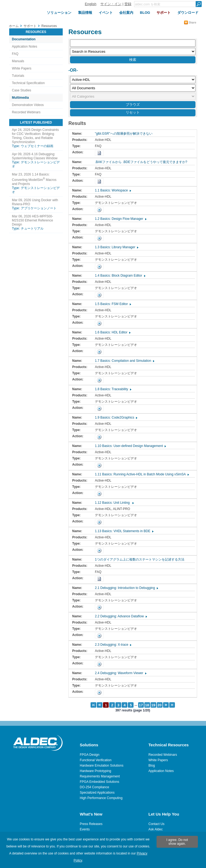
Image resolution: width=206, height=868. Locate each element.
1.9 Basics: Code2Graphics (116, 418)
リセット (133, 112)
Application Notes (24, 47)
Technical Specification (28, 83)
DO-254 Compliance (94, 787)
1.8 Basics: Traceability (113, 389)
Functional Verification (96, 760)
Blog (152, 766)
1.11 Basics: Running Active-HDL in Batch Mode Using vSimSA (142, 474)
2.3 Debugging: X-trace (113, 645)
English (91, 4)
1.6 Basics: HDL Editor (112, 332)
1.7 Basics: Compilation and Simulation (124, 361)
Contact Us (156, 824)
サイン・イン (111, 4)
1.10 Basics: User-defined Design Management (130, 446)
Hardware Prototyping (95, 771)
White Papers (22, 68)
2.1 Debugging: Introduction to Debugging (126, 588)
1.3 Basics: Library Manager (116, 247)
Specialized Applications (97, 793)
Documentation (24, 39)
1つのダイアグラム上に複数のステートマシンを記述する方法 (141, 559)
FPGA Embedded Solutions (99, 782)
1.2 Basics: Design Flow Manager (120, 219)
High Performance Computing (101, 798)
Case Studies (21, 90)
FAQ (15, 54)
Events (85, 829)
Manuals (18, 61)
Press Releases (91, 824)
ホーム (14, 26)
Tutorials (18, 76)
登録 (128, 4)
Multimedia (20, 98)
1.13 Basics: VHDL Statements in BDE (124, 531)
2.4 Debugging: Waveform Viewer (120, 673)
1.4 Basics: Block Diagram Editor (120, 276)
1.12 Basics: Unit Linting (114, 503)
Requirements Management (100, 776)
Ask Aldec (156, 829)
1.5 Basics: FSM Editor (113, 304)
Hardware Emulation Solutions (102, 766)
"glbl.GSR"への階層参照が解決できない (125, 134)
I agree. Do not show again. (177, 842)
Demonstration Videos (28, 105)
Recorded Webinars (26, 112)
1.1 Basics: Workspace (113, 190)
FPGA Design (90, 755)
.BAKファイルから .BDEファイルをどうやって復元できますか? (142, 162)
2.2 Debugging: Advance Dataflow (121, 616)
